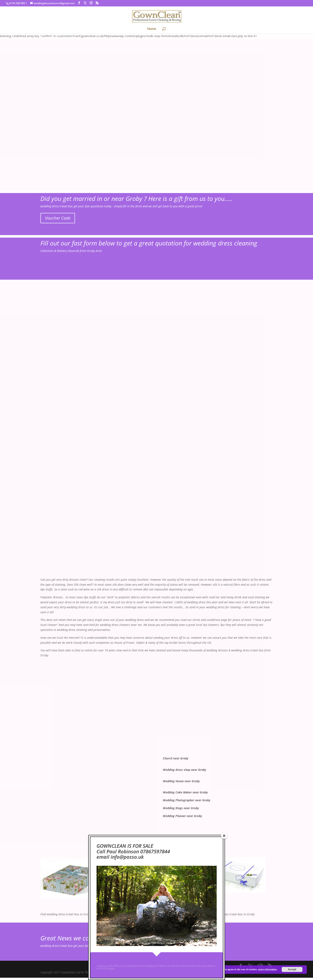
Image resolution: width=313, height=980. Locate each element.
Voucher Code (58, 218)
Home (152, 29)
